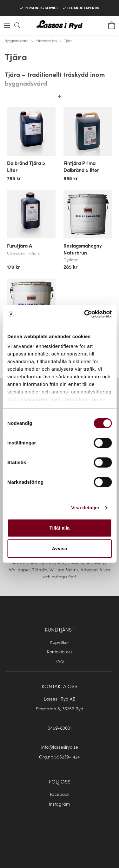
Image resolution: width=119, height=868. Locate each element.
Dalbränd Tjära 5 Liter (26, 166)
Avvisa (60, 548)
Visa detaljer (85, 508)
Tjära (68, 41)
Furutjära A (20, 245)
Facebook (60, 794)
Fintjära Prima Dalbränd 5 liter (81, 166)
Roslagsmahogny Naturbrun (83, 249)
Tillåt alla (60, 528)
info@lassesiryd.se (60, 747)
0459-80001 (60, 728)
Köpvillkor (60, 642)
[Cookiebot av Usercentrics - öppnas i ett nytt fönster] (85, 314)
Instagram (60, 804)
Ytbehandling (46, 41)
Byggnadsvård (17, 41)
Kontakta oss (60, 651)
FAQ (60, 661)
